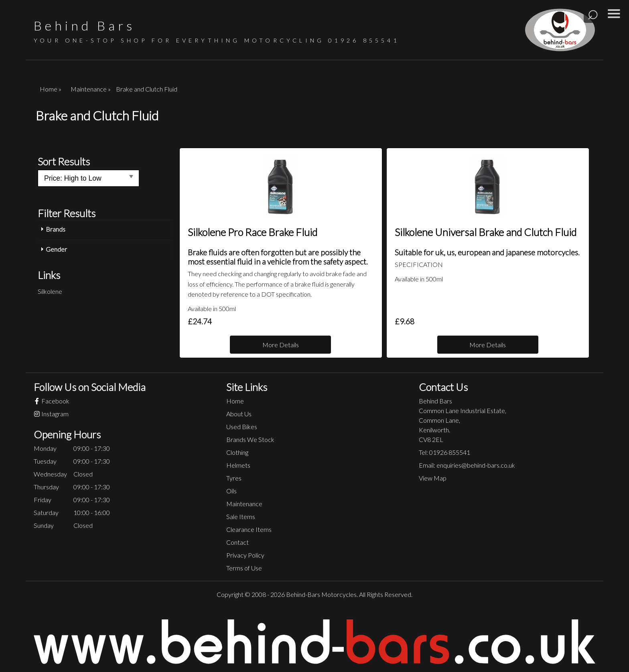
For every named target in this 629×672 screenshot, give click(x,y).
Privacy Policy (245, 555)
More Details (281, 345)
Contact (237, 542)
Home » (51, 89)
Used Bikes (242, 427)
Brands (56, 229)
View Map (433, 478)
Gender (56, 249)
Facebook (52, 401)
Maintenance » (91, 89)
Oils (231, 491)
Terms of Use (244, 568)
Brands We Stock (250, 439)
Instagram (51, 414)
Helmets (238, 465)
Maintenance (244, 504)
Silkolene (50, 291)
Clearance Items (249, 529)
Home (235, 401)
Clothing (237, 452)
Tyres (234, 478)
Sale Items (241, 516)
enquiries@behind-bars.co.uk (476, 465)
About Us (239, 414)
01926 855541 (364, 40)
